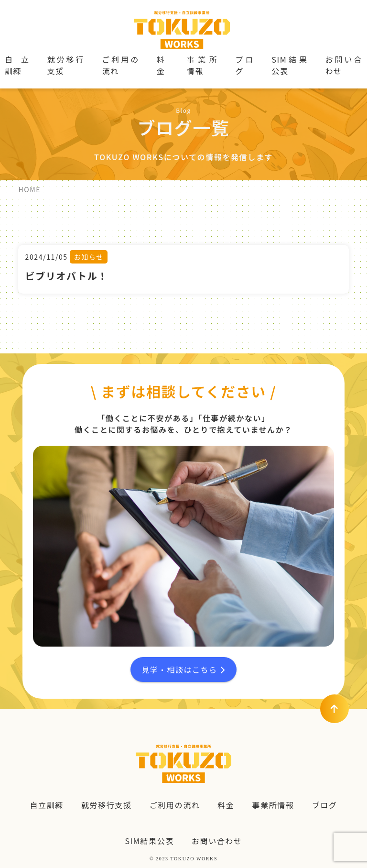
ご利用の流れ (120, 65)
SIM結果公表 (289, 65)
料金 (161, 65)
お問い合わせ (344, 65)
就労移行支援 (66, 65)
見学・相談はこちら (183, 670)
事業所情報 (202, 65)
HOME (29, 189)
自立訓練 (17, 65)
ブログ (244, 65)
